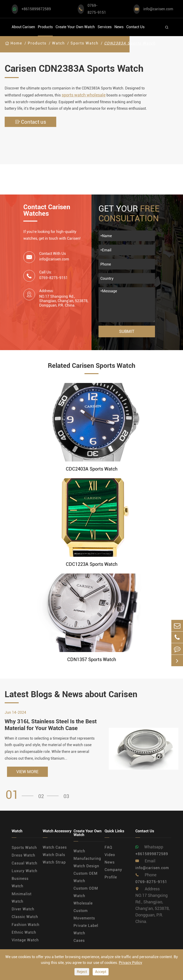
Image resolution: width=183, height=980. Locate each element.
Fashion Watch (26, 925)
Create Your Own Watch (75, 27)
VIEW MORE (27, 772)
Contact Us (135, 27)
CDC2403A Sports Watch (92, 469)
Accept (101, 972)
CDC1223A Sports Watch (92, 564)
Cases (79, 941)
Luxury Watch (25, 871)
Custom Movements (84, 914)
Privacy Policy (130, 963)
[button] (21, 795)
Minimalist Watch (22, 898)
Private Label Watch (86, 929)
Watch (58, 43)
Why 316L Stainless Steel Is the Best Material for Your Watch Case (51, 725)
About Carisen (23, 27)
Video (110, 855)
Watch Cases (55, 847)
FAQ (108, 847)
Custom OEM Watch (86, 877)
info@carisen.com (158, 9)
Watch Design (86, 866)
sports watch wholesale (84, 95)
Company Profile (113, 873)
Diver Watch (23, 909)
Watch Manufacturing (87, 855)
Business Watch (20, 882)
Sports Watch (84, 43)
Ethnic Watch (24, 932)
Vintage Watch (25, 940)
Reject (82, 972)
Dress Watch (23, 855)
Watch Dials (54, 855)
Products (45, 27)
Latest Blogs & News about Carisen (71, 694)
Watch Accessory (57, 831)
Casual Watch (25, 863)
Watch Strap (54, 862)
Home (16, 43)
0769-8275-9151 (97, 9)
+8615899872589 (36, 9)
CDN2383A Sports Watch (130, 43)
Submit (127, 331)
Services (105, 27)
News (119, 27)
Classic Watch (25, 917)
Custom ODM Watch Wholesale (86, 896)
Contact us (30, 122)
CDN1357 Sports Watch (92, 659)
